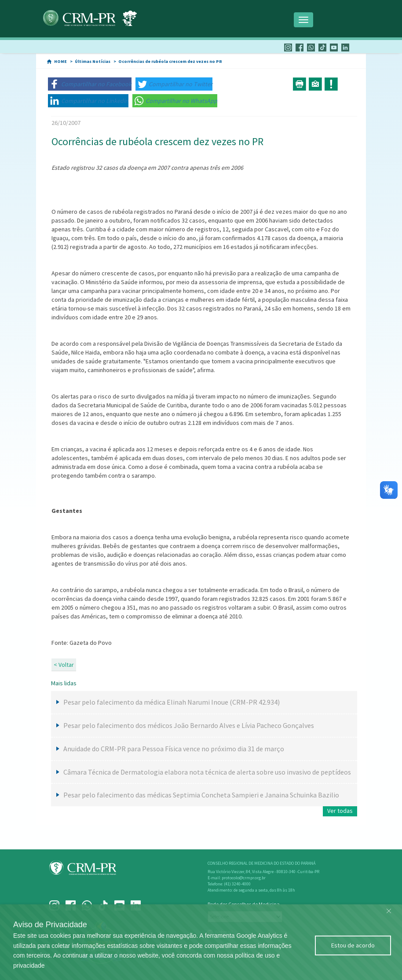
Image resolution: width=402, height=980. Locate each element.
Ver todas (340, 811)
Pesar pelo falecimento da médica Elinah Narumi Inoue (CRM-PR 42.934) (172, 702)
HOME (60, 61)
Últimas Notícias (93, 61)
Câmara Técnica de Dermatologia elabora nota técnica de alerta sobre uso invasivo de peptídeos (207, 772)
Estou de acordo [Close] (353, 945)
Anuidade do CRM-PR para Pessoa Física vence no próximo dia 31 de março (174, 749)
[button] (90, 84)
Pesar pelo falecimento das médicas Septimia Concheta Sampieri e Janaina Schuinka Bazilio (201, 795)
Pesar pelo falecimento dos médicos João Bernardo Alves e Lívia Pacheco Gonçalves (189, 725)
